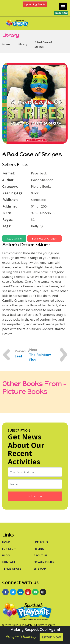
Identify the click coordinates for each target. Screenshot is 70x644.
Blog (6, 555)
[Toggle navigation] (63, 7)
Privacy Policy (44, 562)
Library (22, 44)
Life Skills (41, 542)
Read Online (14, 239)
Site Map (40, 569)
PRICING (39, 549)
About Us (40, 555)
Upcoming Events (35, 4)
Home (6, 44)
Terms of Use (12, 569)
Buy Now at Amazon (44, 239)
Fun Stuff (9, 549)
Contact (9, 562)
